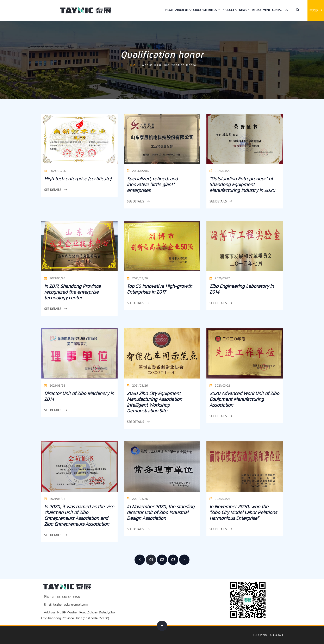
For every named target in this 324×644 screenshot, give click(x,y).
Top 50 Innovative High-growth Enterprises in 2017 (160, 289)
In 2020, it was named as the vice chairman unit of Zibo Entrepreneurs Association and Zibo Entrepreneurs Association (79, 515)
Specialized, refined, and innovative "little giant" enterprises (152, 185)
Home (169, 10)
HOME (133, 65)
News (243, 10)
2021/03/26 (220, 171)
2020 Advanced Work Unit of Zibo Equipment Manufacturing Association (244, 399)
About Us (182, 10)
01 (151, 560)
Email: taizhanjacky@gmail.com (66, 605)
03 (173, 560)
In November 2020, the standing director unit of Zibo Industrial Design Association (161, 512)
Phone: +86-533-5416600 (62, 597)
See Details (56, 190)
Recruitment (261, 10)
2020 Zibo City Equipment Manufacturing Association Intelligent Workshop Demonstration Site (154, 402)
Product (228, 10)
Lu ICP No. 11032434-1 (268, 635)
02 (162, 560)
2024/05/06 (55, 171)
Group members (205, 10)
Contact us (280, 10)
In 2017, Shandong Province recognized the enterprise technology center (72, 292)
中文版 (316, 10)
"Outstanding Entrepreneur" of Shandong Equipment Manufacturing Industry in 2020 (242, 185)
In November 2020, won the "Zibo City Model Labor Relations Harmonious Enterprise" (243, 512)
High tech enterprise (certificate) (78, 179)
